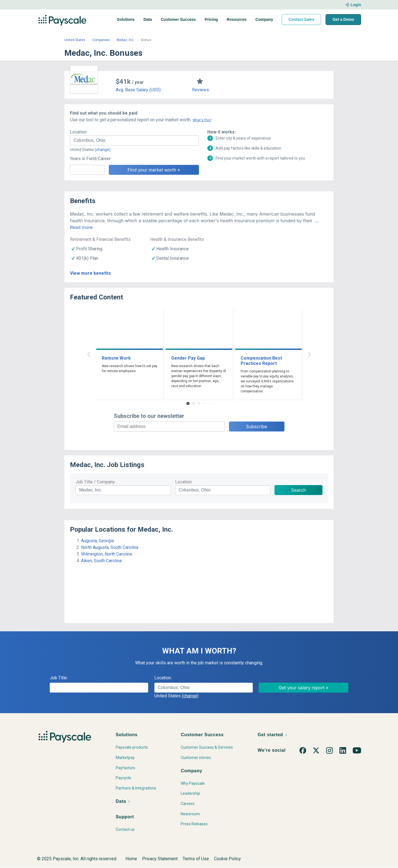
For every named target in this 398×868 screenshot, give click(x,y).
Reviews (201, 90)
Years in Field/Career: (91, 159)
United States (75, 40)
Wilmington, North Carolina (106, 554)
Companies (101, 40)
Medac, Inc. (125, 40)
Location (183, 482)
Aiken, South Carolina (101, 561)
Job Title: (59, 678)
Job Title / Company (95, 482)
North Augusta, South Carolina (110, 547)
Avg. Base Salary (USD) (138, 90)
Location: (79, 132)
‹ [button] (89, 354)
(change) (103, 150)
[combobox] (134, 140)
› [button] (309, 354)
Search (298, 490)
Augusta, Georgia (97, 541)
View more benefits (90, 273)
